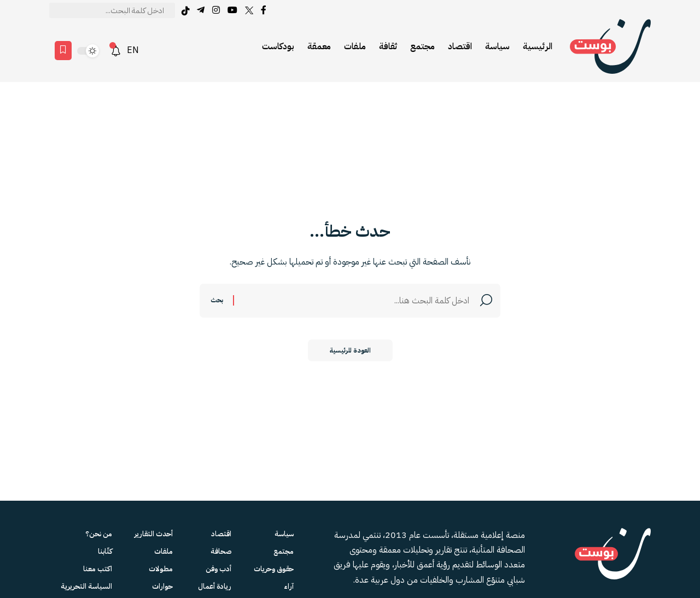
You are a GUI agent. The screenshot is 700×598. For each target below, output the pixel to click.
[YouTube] (232, 10)
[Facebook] (264, 10)
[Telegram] (201, 10)
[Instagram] (216, 10)
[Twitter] (249, 10)
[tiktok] (185, 11)
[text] (112, 10)
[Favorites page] (63, 51)
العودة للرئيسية (350, 350)
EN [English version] (133, 50)
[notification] (116, 51)
